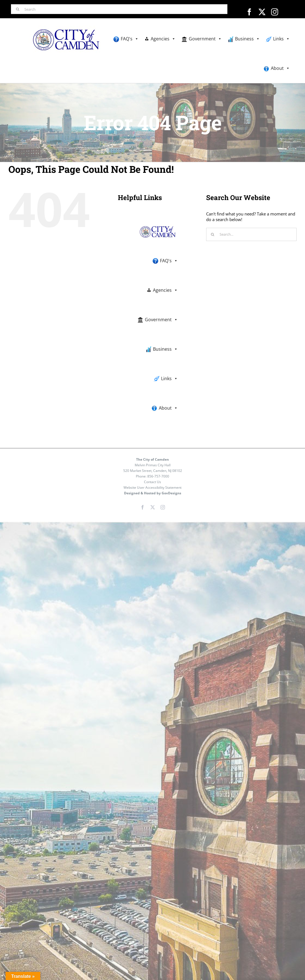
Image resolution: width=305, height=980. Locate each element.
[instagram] (275, 12)
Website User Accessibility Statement (152, 487)
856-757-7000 (158, 476)
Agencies (163, 39)
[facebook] (249, 12)
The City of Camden (152, 459)
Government (205, 39)
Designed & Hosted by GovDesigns (153, 493)
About (280, 68)
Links (281, 39)
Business (247, 39)
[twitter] (262, 12)
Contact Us (152, 482)
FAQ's (130, 39)
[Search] (119, 9)
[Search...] (251, 234)
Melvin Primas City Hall (153, 465)
